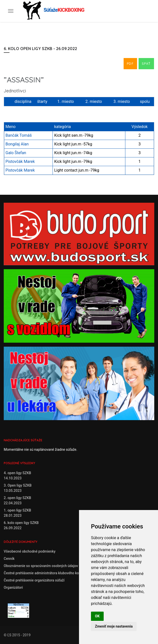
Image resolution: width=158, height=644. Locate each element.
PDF (130, 64)
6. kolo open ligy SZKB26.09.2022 (21, 525)
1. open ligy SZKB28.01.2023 (17, 513)
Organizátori (13, 587)
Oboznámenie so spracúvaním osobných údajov (41, 566)
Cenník (9, 559)
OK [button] (97, 616)
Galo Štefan (16, 153)
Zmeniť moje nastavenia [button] (114, 626)
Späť (146, 64)
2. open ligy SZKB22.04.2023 (17, 500)
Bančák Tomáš (19, 135)
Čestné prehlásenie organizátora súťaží (34, 580)
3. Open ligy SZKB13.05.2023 (18, 488)
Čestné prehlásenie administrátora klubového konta (44, 573)
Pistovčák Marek (20, 161)
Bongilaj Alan (17, 144)
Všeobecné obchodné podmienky (30, 551)
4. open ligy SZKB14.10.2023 (17, 476)
